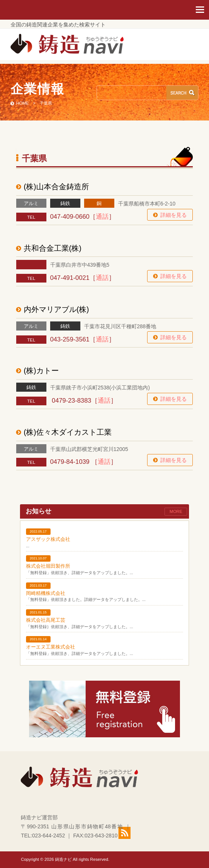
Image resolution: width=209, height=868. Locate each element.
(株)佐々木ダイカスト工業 (68, 432)
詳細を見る (174, 215)
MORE (176, 511)
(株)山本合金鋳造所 (56, 187)
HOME (23, 103)
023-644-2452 (48, 836)
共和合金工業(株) (53, 248)
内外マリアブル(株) (56, 309)
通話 (102, 217)
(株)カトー (41, 371)
